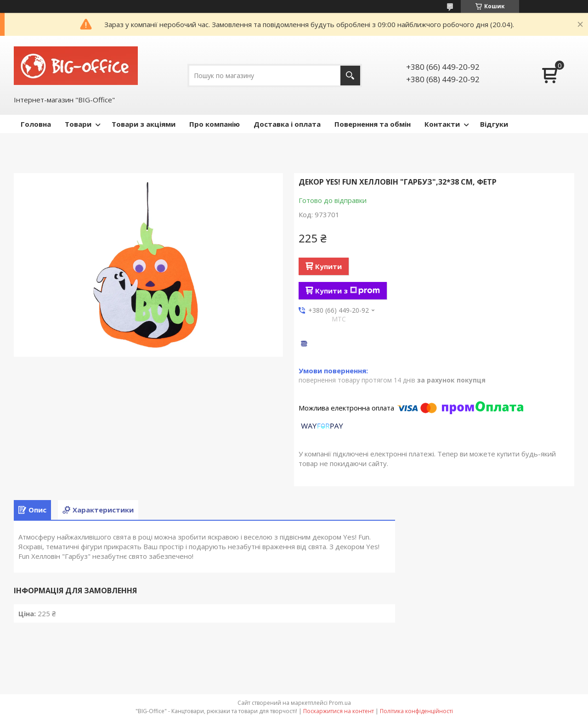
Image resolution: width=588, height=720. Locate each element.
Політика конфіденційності (416, 711)
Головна (36, 124)
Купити (328, 266)
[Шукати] (350, 76)
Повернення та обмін (373, 124)
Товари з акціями (144, 124)
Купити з (348, 291)
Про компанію (215, 124)
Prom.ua (340, 703)
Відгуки (494, 124)
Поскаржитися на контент (339, 711)
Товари (78, 124)
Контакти (442, 124)
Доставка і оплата (287, 124)
